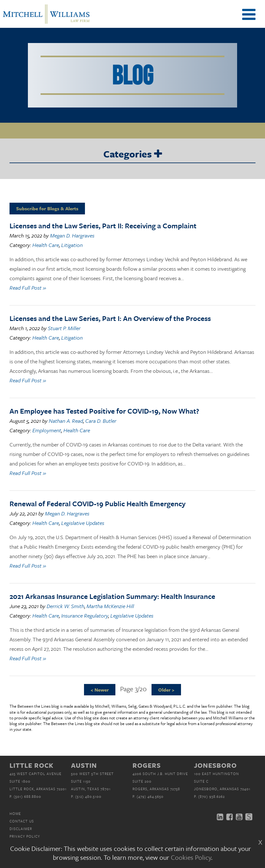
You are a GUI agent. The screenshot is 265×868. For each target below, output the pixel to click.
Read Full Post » (28, 288)
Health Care (46, 245)
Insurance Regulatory (85, 616)
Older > (166, 690)
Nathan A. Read (66, 421)
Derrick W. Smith (65, 606)
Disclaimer (21, 829)
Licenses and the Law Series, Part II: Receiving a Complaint (103, 226)
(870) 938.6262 (211, 796)
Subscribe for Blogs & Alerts (47, 208)
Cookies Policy (191, 857)
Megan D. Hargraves (72, 235)
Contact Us (22, 821)
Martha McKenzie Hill (110, 606)
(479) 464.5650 (150, 796)
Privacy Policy (25, 836)
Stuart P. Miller (64, 328)
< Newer (100, 690)
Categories (133, 154)
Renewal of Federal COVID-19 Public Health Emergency (97, 504)
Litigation (72, 245)
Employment (47, 430)
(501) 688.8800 (27, 796)
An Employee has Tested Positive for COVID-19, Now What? (104, 411)
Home (15, 813)
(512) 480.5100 (88, 796)
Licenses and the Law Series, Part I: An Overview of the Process (110, 318)
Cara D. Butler (101, 421)
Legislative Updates (83, 523)
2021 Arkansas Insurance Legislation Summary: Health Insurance (112, 596)
